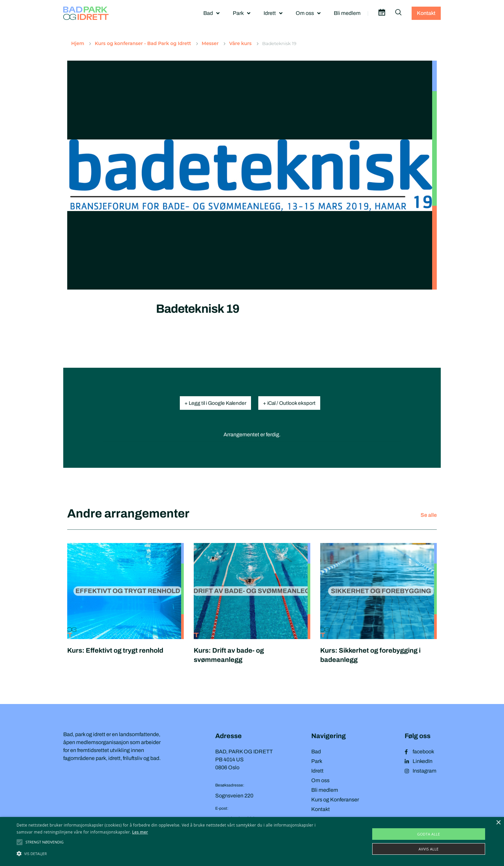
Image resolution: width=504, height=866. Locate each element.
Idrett (273, 13)
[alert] (252, 841)
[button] (45, 842)
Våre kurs (240, 44)
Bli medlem (347, 13)
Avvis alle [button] (429, 849)
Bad (211, 13)
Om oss (308, 13)
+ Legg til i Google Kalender (214, 403)
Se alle (429, 515)
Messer (210, 44)
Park (242, 13)
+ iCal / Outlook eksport (292, 403)
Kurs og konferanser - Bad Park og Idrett (143, 44)
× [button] (498, 823)
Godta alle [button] (429, 834)
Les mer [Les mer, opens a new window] (140, 832)
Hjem (78, 44)
